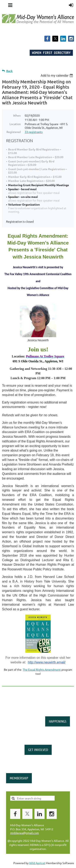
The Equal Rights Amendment (42, 670)
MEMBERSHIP (19, 778)
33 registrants (34, 132)
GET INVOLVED (38, 750)
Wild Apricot (37, 863)
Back (9, 71)
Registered (14, 132)
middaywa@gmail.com (25, 833)
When (17, 115)
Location (15, 124)
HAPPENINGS (58, 721)
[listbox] (57, 76)
